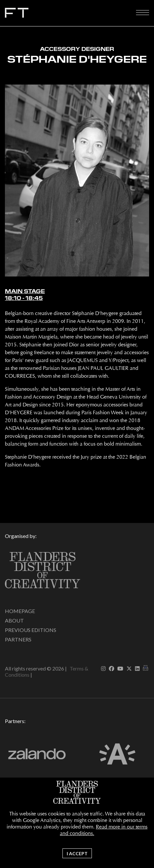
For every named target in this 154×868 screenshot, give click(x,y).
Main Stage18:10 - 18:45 (25, 295)
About (14, 620)
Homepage (20, 611)
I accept (77, 853)
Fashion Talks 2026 (70, 14)
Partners (18, 639)
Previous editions (31, 630)
